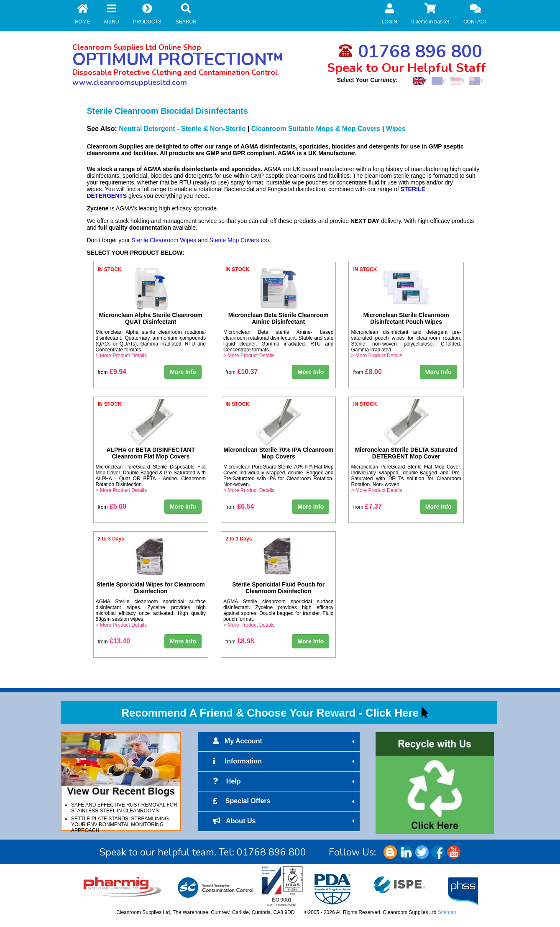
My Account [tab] (285, 741)
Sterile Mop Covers (234, 240)
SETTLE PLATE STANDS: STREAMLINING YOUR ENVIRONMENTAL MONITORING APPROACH (120, 825)
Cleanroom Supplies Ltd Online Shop (137, 47)
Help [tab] (285, 781)
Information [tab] (285, 761)
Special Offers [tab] (285, 801)
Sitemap (447, 912)
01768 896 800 (410, 52)
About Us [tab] (285, 821)
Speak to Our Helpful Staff (407, 68)
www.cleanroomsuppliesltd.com (130, 82)
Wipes (396, 129)
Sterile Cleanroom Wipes (164, 240)
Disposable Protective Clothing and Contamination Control (175, 72)
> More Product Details (121, 356)
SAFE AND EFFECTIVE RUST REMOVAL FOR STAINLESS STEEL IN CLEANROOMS (124, 808)
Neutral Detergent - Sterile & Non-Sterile (182, 129)
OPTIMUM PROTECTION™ (178, 60)
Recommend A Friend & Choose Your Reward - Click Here (270, 713)
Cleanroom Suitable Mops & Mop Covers (316, 129)
